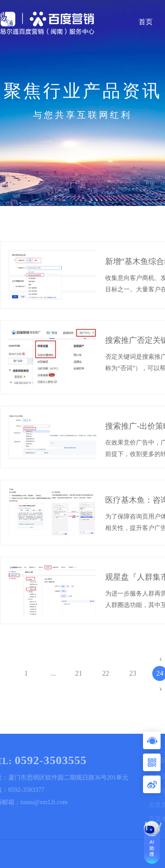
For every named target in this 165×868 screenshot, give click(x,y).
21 (79, 673)
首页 (146, 22)
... (53, 673)
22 (106, 673)
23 (133, 673)
